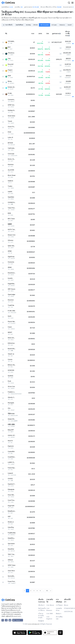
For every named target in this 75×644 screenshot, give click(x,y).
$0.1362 (32, 371)
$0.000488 (32, 236)
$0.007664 (32, 393)
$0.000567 (32, 111)
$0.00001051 (31, 312)
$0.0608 (32, 523)
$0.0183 (32, 122)
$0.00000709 (31, 517)
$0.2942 (32, 463)
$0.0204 (32, 387)
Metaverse (62, 25)
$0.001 (33, 100)
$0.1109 (32, 160)
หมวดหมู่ (28, 25)
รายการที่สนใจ (8, 25)
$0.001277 (32, 209)
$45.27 (33, 485)
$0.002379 (32, 306)
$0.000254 (32, 322)
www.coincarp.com (34, 624)
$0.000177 (32, 290)
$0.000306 (32, 539)
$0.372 (33, 88)
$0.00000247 (31, 252)
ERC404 (36, 25)
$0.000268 (32, 404)
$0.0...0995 (32, 117)
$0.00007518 (31, 77)
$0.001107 (32, 414)
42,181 (11, 7)
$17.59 (33, 247)
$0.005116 (32, 71)
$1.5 (34, 192)
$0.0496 (32, 198)
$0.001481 (32, 155)
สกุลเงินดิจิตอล (19, 25)
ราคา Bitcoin (50, 605)
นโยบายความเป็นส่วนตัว (41, 616)
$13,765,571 (67, 70)
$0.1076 (32, 512)
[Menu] (72, 3)
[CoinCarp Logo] (9, 3)
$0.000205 (32, 442)
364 (22, 7)
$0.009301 (32, 339)
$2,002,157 (67, 87)
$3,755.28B (36, 7)
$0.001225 (32, 59)
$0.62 (33, 344)
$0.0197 (32, 225)
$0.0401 (32, 230)
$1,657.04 (68, 64)
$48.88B (59, 7)
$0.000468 (32, 182)
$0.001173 (32, 436)
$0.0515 (32, 544)
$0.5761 (32, 176)
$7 (34, 42)
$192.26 (68, 47)
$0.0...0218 (32, 474)
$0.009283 (32, 452)
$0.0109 (32, 447)
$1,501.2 (68, 93)
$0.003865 (32, 127)
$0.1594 (32, 366)
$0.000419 (32, 203)
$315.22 (68, 76)
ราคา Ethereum (49, 609)
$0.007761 (32, 214)
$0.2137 (32, 561)
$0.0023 (32, 48)
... (43, 591)
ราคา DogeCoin (49, 618)
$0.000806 (32, 550)
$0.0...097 (32, 144)
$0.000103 (32, 263)
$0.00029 (32, 138)
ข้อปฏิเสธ (41, 621)
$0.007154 (32, 274)
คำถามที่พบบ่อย (59, 618)
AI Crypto (54, 25)
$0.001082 (32, 420)
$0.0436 (32, 54)
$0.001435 (32, 409)
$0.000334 (32, 572)
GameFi (70, 25)
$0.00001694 (31, 268)
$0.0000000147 (30, 507)
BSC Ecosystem (45, 25)
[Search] (69, 3)
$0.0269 (32, 566)
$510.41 (32, 577)
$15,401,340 (67, 53)
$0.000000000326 (29, 133)
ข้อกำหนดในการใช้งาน (42, 609)
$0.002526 (32, 350)
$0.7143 (32, 328)
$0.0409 (32, 496)
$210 (33, 398)
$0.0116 (32, 65)
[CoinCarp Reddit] (10, 620)
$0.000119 (32, 490)
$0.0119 (32, 279)
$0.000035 (32, 171)
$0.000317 (32, 534)
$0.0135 (32, 479)
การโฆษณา (59, 605)
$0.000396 (32, 501)
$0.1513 (32, 382)
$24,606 (68, 81)
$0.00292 (32, 257)
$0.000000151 (30, 94)
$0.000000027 (30, 82)
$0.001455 (32, 317)
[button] (18, 620)
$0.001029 (32, 285)
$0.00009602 (31, 241)
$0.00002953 (31, 301)
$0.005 (33, 220)
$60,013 (68, 59)
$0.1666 (32, 333)
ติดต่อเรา (59, 614)
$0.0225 (32, 355)
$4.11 (33, 469)
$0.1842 (32, 295)
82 (47, 591)
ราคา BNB (49, 614)
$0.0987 (32, 582)
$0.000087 (32, 149)
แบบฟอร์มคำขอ (59, 609)
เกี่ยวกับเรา (41, 605)
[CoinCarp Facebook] (6, 620)
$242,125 (68, 41)
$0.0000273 (31, 425)
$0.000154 (32, 431)
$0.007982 (32, 528)
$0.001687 (32, 187)
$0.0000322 (31, 360)
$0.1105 (32, 165)
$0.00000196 (31, 458)
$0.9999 (32, 106)
